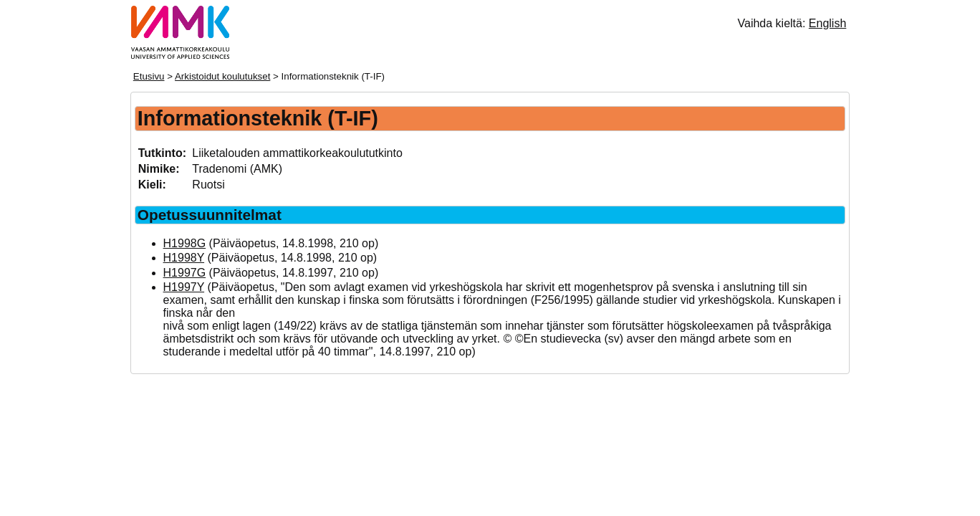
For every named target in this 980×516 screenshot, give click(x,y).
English (827, 23)
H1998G (185, 243)
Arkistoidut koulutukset (222, 76)
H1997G (185, 273)
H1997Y (184, 287)
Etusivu (149, 76)
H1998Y (184, 258)
